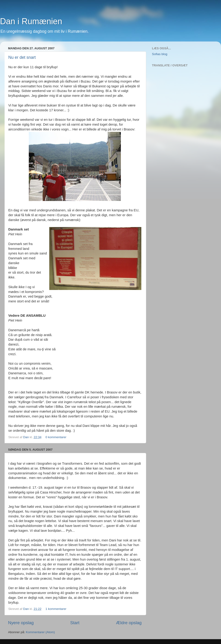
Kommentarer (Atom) (40, 632)
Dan (27, 437)
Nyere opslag (21, 623)
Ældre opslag (129, 623)
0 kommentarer (56, 437)
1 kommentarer (56, 609)
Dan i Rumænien (31, 21)
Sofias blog (160, 54)
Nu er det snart (22, 57)
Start (75, 623)
